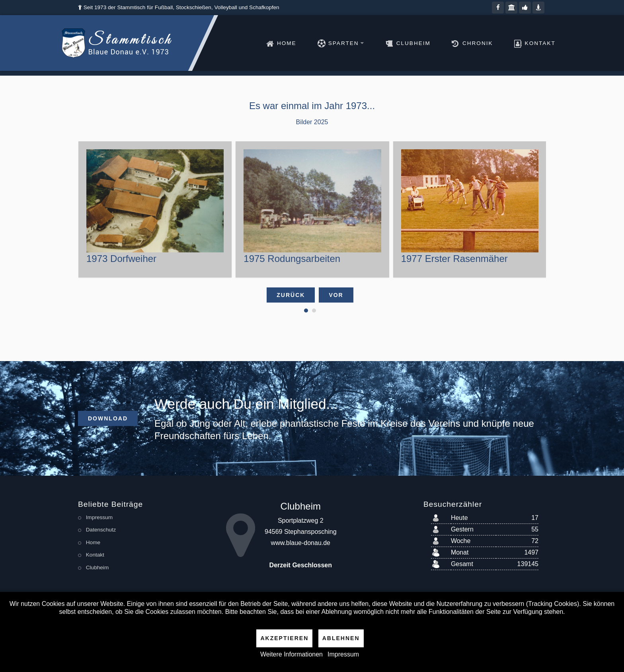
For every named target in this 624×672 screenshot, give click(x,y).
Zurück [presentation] (291, 295)
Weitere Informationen (292, 654)
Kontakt (521, 43)
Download (108, 418)
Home (268, 43)
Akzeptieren (284, 638)
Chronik (459, 43)
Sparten (327, 43)
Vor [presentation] (336, 295)
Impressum (343, 654)
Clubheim (394, 43)
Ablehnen (341, 638)
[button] (306, 311)
